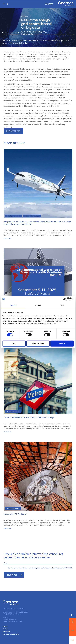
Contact (49, 4)
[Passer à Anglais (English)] (5, 626)
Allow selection (38, 343)
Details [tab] (38, 305)
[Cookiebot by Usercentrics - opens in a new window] (64, 299)
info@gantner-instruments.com (13, 608)
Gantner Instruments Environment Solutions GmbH (12, 621)
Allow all (62, 343)
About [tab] (63, 305)
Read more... (8, 238)
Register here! (13, 131)
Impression (6, 631)
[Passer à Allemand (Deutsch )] (5, 629)
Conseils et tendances (9, 33)
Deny (14, 343)
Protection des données (11, 634)
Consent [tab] (13, 305)
